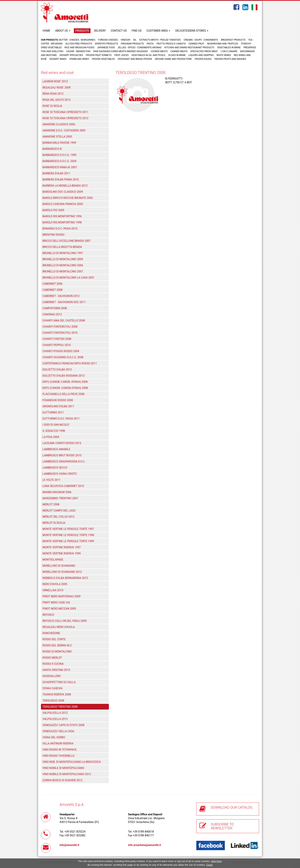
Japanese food (106, 48)
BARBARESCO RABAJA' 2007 (60, 167)
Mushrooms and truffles (223, 44)
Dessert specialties (71, 55)
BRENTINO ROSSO (53, 235)
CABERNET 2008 (53, 290)
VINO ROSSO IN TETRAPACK (60, 750)
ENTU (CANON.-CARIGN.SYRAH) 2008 (65, 388)
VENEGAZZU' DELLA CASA (58, 731)
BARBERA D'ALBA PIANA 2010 (61, 180)
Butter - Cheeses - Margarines (77, 40)
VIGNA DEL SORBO (54, 737)
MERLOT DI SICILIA (54, 523)
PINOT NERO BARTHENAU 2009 (62, 596)
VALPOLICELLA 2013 (55, 719)
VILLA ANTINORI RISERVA (58, 743)
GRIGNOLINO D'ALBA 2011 (58, 406)
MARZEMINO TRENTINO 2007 (60, 498)
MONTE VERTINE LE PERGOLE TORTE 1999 (68, 541)
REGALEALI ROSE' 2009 (57, 88)
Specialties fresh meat (204, 51)
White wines (224, 55)
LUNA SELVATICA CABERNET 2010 (63, 486)
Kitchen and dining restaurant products (189, 48)
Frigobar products (132, 44)
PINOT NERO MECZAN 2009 (59, 609)
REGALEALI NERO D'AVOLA (59, 627)
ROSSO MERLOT (52, 658)
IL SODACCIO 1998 (54, 431)
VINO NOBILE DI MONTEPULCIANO (63, 768)
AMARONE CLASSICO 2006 (59, 124)
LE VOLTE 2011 (51, 480)
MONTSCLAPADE (53, 560)
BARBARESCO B (52, 149)
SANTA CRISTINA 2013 (56, 670)
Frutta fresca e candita (171, 44)
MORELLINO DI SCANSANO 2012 (62, 572)
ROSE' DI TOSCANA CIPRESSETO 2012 (65, 118)
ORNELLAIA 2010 (53, 590)
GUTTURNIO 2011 (53, 412)
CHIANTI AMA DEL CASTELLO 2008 (64, 320)
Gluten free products (79, 44)
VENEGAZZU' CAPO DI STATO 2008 (63, 725)
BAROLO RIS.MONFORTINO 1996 (62, 216)
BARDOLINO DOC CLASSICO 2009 (63, 192)
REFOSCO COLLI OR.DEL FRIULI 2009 (65, 621)
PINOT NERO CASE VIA (56, 602)
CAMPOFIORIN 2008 (55, 308)
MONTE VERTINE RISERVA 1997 (62, 547)
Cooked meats (159, 51)
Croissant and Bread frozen (135, 59)
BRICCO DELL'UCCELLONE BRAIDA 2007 (67, 241)
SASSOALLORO (52, 676)
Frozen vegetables (103, 59)
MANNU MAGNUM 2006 (57, 492)
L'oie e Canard (229, 51)
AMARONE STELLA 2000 (57, 137)
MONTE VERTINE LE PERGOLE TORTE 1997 (68, 529)
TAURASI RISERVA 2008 (57, 694)
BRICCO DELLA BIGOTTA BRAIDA (62, 247)
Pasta (150, 44)
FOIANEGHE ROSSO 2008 (58, 400)
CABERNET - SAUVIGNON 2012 (61, 296)
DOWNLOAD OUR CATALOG (232, 807)
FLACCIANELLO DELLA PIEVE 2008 (63, 394)
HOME (46, 31)
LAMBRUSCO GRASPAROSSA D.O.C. (64, 461)
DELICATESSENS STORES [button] (192, 31)
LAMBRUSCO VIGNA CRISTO (60, 474)
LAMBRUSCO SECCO (55, 468)
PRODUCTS (82, 31)
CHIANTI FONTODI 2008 (57, 339)
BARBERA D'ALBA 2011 (56, 173)
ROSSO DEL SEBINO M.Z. (57, 645)
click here (216, 861)
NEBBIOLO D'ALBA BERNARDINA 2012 (65, 578)
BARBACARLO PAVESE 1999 (59, 143)
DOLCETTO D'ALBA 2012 (57, 370)
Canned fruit (196, 44)
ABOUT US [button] (63, 31)
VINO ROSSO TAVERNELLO (59, 756)
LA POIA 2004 (51, 437)
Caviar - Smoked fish (78, 51)
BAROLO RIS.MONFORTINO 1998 (62, 222)
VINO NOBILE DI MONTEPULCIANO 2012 (67, 774)
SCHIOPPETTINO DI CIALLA (59, 682)
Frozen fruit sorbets (99, 55)
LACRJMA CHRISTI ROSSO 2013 (62, 443)
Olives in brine (177, 55)
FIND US (137, 31)
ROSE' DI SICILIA (52, 106)
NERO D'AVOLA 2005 (55, 584)
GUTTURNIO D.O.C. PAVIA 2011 (61, 419)
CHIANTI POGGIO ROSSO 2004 (61, 351)
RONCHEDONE (51, 633)
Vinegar (126, 40)
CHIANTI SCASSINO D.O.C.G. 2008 (63, 357)
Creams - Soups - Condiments (201, 40)
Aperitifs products (106, 44)
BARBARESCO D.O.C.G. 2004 (59, 161)
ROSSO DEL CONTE (54, 639)
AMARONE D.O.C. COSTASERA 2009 (64, 130)
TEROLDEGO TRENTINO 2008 (60, 707)
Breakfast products (233, 40)
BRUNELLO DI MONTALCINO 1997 (63, 253)
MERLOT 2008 (51, 504)
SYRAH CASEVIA (52, 688)
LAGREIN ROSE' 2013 (55, 81)
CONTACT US (119, 31)
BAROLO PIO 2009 (53, 210)
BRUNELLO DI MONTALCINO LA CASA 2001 (68, 278)
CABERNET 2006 (53, 284)
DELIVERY (100, 31)
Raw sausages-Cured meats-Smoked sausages (121, 51)
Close (209, 865)
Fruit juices (121, 55)
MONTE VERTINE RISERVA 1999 (62, 553)
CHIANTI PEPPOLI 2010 (57, 345)
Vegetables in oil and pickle (148, 55)
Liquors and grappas (201, 55)
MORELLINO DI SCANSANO (59, 566)
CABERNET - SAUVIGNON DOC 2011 (64, 302)
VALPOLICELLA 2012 (55, 713)
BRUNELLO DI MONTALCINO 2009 (63, 259)
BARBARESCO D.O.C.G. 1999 (59, 155)
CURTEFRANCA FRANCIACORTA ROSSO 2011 (70, 363)
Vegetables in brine (229, 48)
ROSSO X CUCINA (53, 664)
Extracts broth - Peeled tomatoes (160, 40)
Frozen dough (203, 59)
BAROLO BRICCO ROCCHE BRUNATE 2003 (68, 198)
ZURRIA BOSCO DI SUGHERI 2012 (62, 780)
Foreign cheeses (108, 40)
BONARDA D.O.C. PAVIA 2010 (60, 229)
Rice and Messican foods (79, 48)
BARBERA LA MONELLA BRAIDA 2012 (65, 186)
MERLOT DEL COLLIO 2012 (58, 517)
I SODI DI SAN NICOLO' (56, 425)
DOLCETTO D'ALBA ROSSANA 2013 (64, 376)
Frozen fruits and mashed (230, 59)
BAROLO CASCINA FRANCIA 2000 (63, 204)
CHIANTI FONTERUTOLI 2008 (60, 327)
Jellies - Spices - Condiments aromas (140, 48)
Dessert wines (58, 59)
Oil (135, 40)
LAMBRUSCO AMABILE (56, 449)
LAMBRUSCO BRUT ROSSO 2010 (62, 455)
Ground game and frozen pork (173, 59)
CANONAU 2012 (52, 314)
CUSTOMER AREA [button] (159, 31)
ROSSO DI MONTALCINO (57, 652)
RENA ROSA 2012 (53, 94)
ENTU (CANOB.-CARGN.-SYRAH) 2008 (65, 382)
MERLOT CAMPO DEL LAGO (59, 511)
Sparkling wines (79, 59)
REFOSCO (48, 615)
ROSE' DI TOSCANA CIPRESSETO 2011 (65, 112)
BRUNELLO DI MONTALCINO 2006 (63, 265)
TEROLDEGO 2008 (53, 701)
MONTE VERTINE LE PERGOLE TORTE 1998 (68, 535)
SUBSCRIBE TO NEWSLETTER (222, 826)
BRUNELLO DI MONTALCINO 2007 (63, 271)
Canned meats (179, 51)
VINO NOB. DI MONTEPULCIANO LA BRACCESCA (72, 762)
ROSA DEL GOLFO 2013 (56, 100)
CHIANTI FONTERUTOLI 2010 (60, 333)
